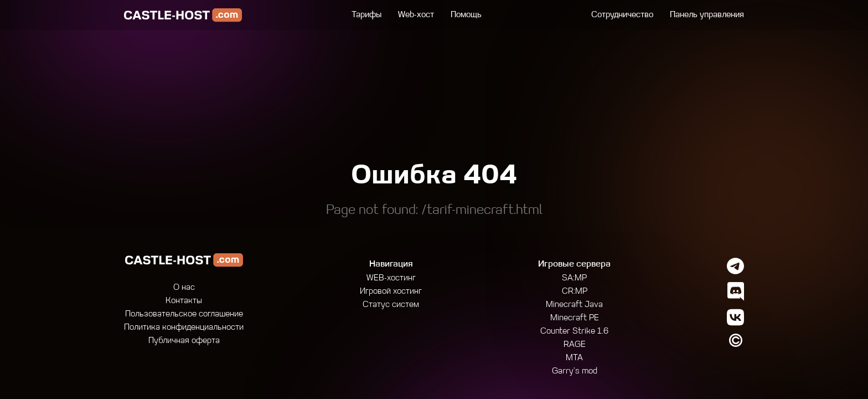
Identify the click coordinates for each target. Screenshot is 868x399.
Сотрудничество (622, 15)
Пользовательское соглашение (184, 314)
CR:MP (575, 292)
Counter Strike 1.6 (574, 332)
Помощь (466, 15)
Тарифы (366, 15)
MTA (574, 358)
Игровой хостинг (391, 292)
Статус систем (391, 305)
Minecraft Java (574, 305)
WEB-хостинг (391, 278)
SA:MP (574, 278)
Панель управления (707, 15)
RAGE (575, 345)
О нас (184, 288)
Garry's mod (575, 372)
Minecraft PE (575, 318)
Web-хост (416, 15)
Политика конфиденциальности (184, 328)
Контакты (184, 301)
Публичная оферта (184, 341)
